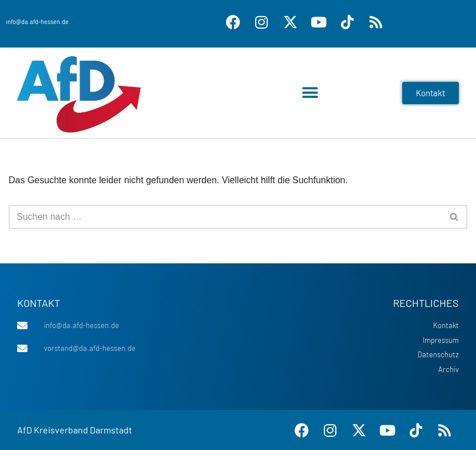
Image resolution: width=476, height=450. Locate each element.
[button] (310, 93)
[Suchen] (225, 217)
